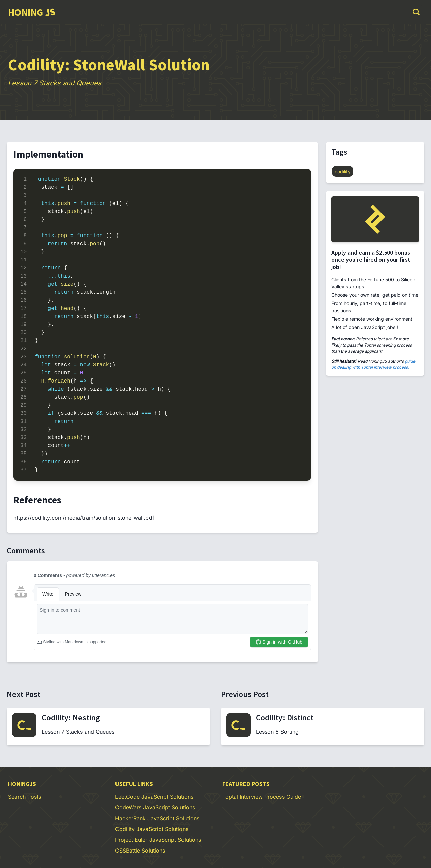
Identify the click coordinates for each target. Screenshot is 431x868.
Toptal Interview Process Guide (262, 797)
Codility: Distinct (285, 717)
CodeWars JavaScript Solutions (155, 807)
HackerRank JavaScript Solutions (157, 818)
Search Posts (25, 797)
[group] (31, 12)
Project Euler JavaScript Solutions (158, 840)
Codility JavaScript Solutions (152, 829)
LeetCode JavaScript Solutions (154, 797)
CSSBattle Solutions (140, 851)
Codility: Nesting (71, 717)
